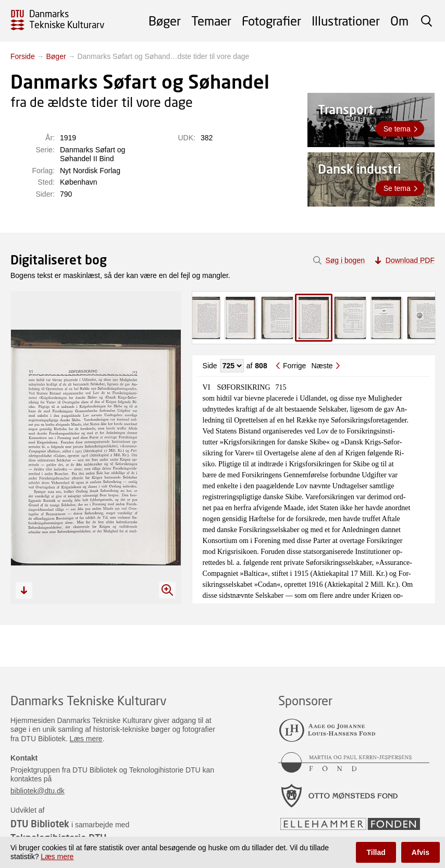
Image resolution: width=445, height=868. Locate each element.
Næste (322, 366)
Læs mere (86, 739)
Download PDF (410, 260)
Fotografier (271, 21)
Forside (23, 56)
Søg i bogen (345, 260)
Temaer (211, 21)
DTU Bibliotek (40, 824)
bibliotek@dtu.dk (38, 791)
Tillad (376, 852)
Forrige (294, 366)
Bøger (165, 21)
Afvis (421, 852)
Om (399, 21)
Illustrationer (346, 21)
